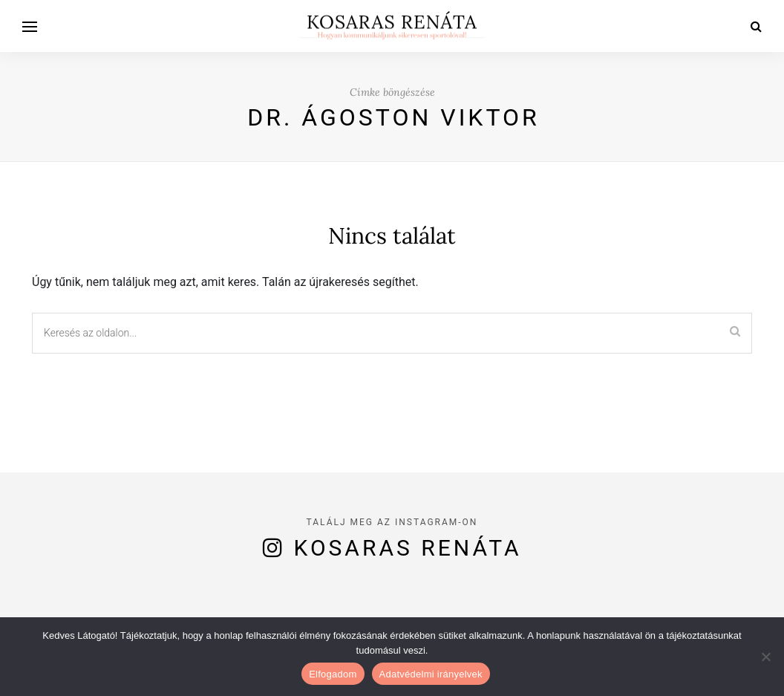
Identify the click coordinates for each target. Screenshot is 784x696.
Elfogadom (333, 674)
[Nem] (765, 657)
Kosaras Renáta (408, 548)
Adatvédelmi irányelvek (431, 674)
